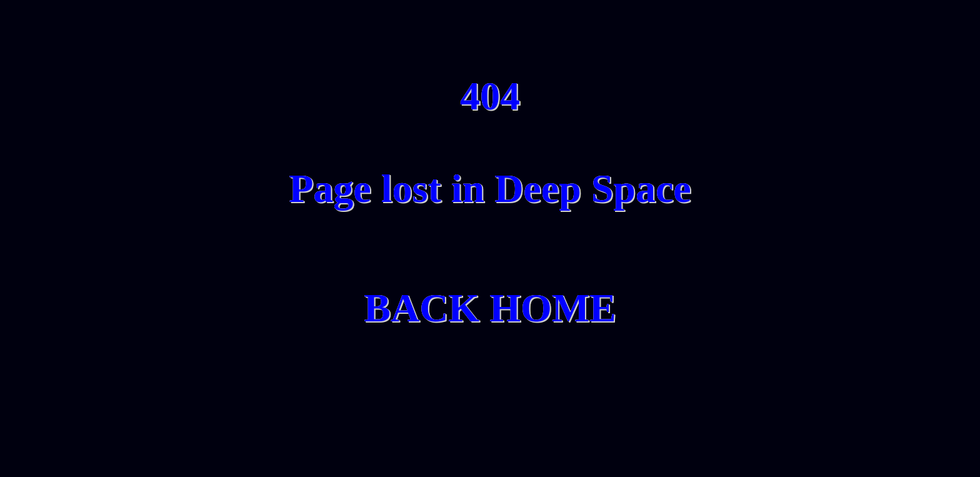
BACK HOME (490, 308)
